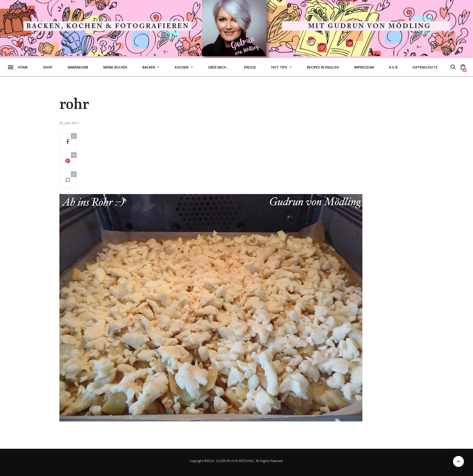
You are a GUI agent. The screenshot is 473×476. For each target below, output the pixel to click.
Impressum (376, 67)
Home (34, 67)
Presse (261, 67)
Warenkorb (89, 67)
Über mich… (230, 67)
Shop (59, 67)
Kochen (193, 67)
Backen (160, 67)
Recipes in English (335, 67)
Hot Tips (291, 67)
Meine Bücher (127, 67)
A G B (405, 67)
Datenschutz (437, 67)
